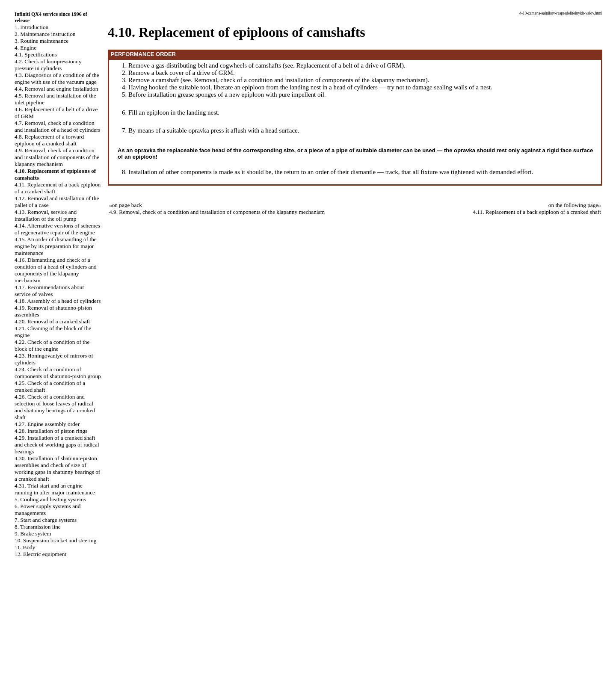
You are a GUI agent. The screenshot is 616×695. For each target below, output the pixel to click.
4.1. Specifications (36, 55)
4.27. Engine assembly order (47, 424)
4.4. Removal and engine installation (56, 89)
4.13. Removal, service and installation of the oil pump (46, 215)
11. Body (25, 547)
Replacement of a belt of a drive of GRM (349, 65)
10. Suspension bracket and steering (55, 540)
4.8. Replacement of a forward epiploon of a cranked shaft (49, 140)
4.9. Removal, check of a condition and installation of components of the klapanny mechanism (57, 157)
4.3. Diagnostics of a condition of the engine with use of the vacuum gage (57, 78)
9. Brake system (33, 534)
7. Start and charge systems (46, 520)
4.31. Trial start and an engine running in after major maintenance (55, 489)
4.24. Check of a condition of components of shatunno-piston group (58, 373)
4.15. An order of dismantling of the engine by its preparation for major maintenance (56, 246)
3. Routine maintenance (41, 41)
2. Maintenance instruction (45, 34)
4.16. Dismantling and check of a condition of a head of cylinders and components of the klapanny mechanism (56, 270)
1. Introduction (31, 27)
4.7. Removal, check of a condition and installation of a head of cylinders (58, 126)
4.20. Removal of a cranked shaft (52, 321)
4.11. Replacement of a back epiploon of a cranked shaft (537, 212)
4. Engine (25, 48)
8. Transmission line (38, 527)
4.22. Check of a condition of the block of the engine (52, 345)
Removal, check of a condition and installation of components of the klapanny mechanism (310, 80)
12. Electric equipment (40, 554)
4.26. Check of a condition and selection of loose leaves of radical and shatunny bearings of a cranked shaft (55, 407)
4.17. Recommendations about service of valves (49, 291)
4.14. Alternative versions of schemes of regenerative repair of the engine (57, 229)
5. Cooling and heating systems (50, 499)
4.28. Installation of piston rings (51, 431)
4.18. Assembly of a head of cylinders (58, 301)
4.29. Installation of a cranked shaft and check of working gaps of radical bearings (57, 445)
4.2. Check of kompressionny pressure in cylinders (48, 65)
